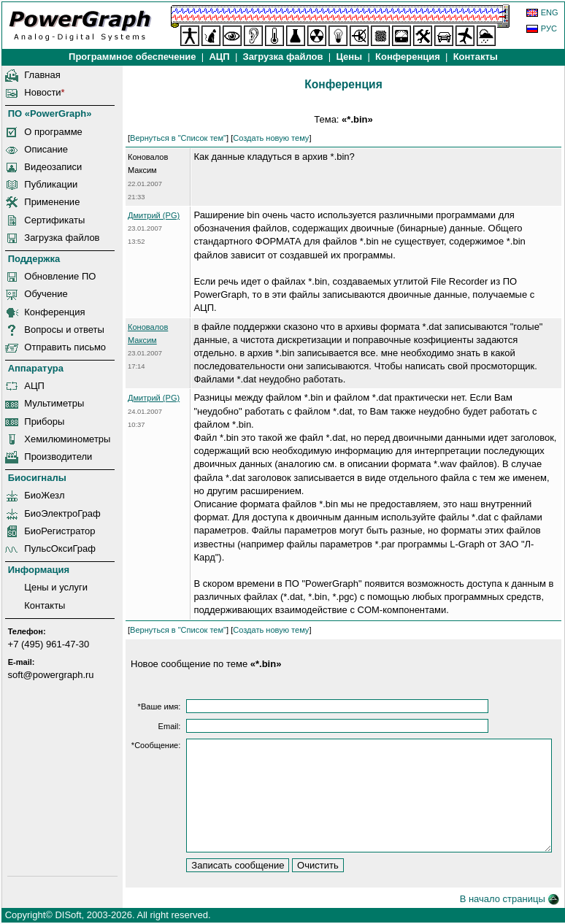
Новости (42, 92)
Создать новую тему (271, 138)
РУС (549, 28)
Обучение (46, 294)
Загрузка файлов (62, 238)
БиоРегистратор (59, 531)
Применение (52, 202)
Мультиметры (54, 403)
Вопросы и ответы (64, 330)
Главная (42, 75)
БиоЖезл (44, 495)
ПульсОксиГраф (60, 548)
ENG (550, 12)
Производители (58, 457)
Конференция (407, 57)
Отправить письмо (65, 347)
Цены (349, 57)
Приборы (44, 421)
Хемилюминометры (67, 439)
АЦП (219, 57)
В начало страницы (510, 899)
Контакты (476, 57)
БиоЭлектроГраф (62, 513)
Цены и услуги (56, 587)
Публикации (51, 184)
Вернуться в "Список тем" (178, 138)
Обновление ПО (60, 276)
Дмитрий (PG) (154, 215)
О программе (53, 132)
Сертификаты (54, 220)
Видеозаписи (53, 167)
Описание (46, 149)
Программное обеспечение (132, 57)
